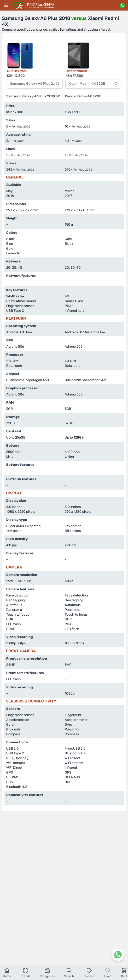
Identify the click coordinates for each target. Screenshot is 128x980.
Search (69, 973)
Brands (25, 973)
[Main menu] (6, 5)
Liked (108, 973)
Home (7, 973)
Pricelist (89, 973)
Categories (47, 973)
